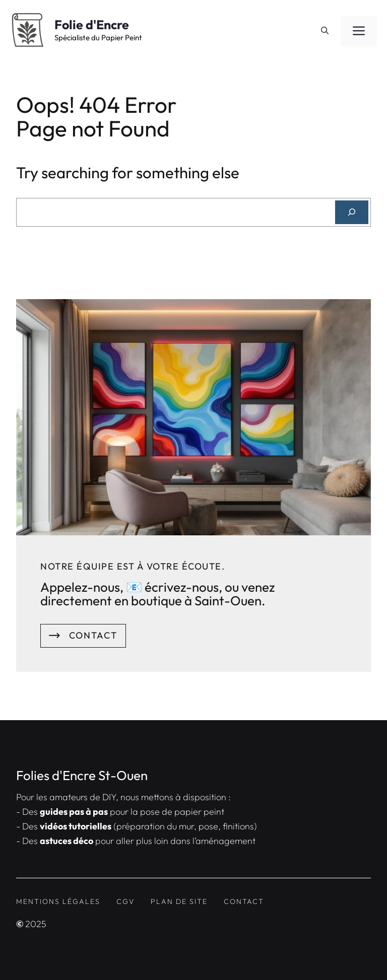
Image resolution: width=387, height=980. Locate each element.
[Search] (352, 212)
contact (244, 901)
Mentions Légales (58, 901)
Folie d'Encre (92, 25)
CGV (125, 901)
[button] (325, 31)
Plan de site (179, 901)
